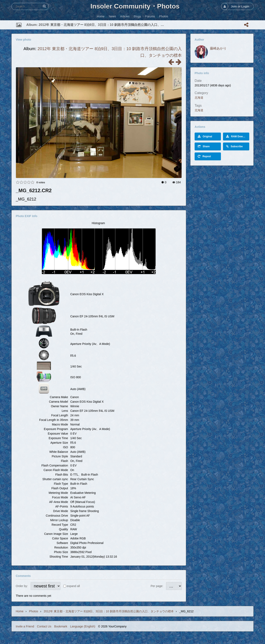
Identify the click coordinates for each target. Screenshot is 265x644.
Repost (204, 156)
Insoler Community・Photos (135, 6)
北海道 (199, 98)
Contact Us (44, 626)
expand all (73, 586)
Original (205, 136)
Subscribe (234, 146)
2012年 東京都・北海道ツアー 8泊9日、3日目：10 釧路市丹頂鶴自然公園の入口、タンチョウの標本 (109, 611)
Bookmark (61, 626)
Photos (34, 611)
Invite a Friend (25, 626)
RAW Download (238, 136)
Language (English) (83, 626)
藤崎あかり (218, 48)
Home (20, 611)
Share (204, 146)
